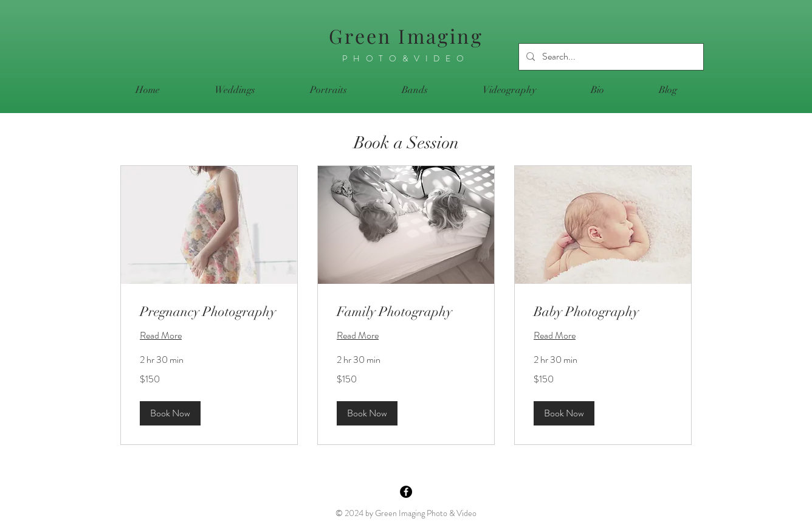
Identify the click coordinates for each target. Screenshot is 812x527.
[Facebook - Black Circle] (406, 492)
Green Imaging (406, 36)
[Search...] (610, 57)
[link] (209, 312)
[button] (170, 413)
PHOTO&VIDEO (406, 58)
